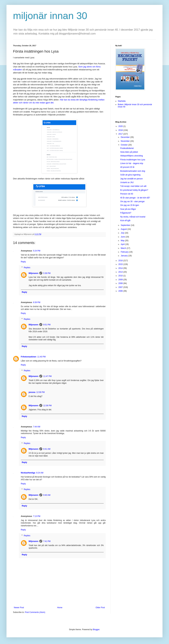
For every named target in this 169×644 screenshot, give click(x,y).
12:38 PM (47, 406)
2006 (121, 291)
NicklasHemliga (28, 473)
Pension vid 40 (127, 194)
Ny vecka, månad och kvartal (133, 217)
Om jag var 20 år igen (130, 205)
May (123, 241)
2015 (121, 264)
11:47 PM (47, 376)
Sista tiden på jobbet (129, 152)
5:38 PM (47, 273)
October (124, 145)
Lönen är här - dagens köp (132, 163)
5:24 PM (37, 251)
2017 (121, 134)
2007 (121, 287)
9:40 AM (47, 495)
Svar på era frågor (128, 209)
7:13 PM (37, 516)
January (124, 256)
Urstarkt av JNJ (127, 182)
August (124, 229)
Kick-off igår (125, 221)
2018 (121, 130)
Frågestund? (126, 213)
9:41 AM (47, 449)
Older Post (100, 608)
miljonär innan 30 (50, 16)
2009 (121, 280)
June (123, 237)
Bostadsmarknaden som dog (133, 171)
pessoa (32, 392)
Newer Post (19, 608)
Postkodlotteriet (127, 148)
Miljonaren (33, 273)
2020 (121, 126)
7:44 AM (37, 427)
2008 (121, 283)
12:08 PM (40, 392)
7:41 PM (47, 541)
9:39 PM (37, 302)
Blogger (96, 630)
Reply (23, 262)
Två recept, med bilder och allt (133, 186)
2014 (121, 268)
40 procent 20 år (127, 167)
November (126, 141)
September (126, 225)
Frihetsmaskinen (29, 357)
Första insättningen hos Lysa (133, 160)
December (126, 137)
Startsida (122, 101)
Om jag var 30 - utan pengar (132, 201)
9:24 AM (40, 473)
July (123, 233)
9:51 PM (47, 325)
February (125, 252)
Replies (27, 268)
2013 (121, 272)
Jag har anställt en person (131, 179)
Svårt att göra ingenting (130, 175)
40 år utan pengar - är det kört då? (135, 198)
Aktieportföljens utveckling (132, 156)
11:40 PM (41, 357)
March (124, 248)
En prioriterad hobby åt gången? (134, 190)
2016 (121, 261)
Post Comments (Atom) (35, 612)
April (123, 244)
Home (60, 608)
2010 (121, 276)
